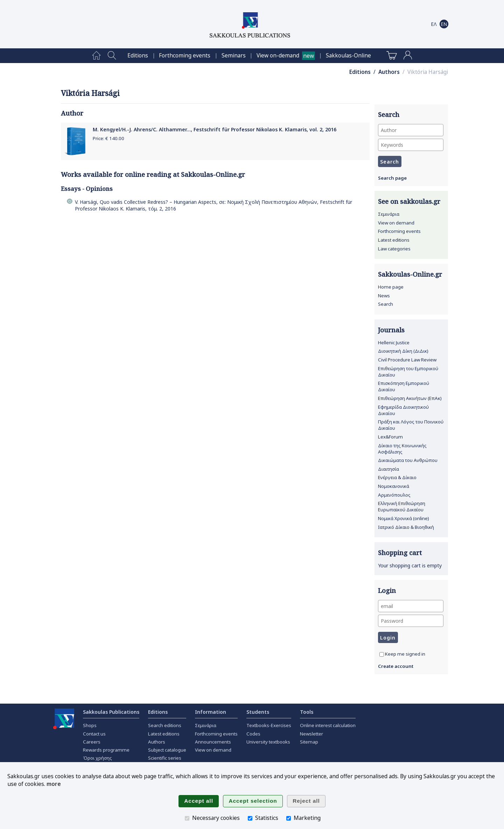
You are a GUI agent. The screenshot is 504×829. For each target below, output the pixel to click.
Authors (389, 72)
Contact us (94, 734)
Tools (307, 712)
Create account (396, 666)
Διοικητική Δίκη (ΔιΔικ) (403, 351)
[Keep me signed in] (382, 654)
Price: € (108, 138)
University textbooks (268, 742)
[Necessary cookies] (187, 818)
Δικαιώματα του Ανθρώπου (408, 460)
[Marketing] (289, 818)
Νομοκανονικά (394, 486)
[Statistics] (250, 818)
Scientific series (165, 758)
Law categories (394, 249)
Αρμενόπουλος (394, 495)
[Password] (411, 621)
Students (258, 712)
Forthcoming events (185, 56)
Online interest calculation (328, 725)
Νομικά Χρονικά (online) (404, 518)
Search (386, 304)
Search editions (165, 725)
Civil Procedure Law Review (407, 360)
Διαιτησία (388, 469)
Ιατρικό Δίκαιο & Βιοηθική (406, 527)
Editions (138, 56)
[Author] (411, 130)
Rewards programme (106, 750)
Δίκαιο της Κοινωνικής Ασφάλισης (402, 449)
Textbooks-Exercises (269, 725)
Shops (90, 725)
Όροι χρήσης (97, 758)
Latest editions (394, 240)
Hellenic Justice (394, 343)
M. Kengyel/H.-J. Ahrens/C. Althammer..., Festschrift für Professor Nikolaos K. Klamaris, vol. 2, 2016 (215, 129)
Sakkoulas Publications (111, 712)
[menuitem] (96, 56)
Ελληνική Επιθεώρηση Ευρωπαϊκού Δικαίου (402, 506)
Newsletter (311, 734)
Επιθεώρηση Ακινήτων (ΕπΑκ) (410, 398)
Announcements (213, 742)
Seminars (234, 56)
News (384, 296)
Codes (253, 734)
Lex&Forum (390, 437)
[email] (411, 606)
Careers (92, 742)
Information (211, 712)
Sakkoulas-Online (348, 56)
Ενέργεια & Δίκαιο (397, 477)
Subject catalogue (167, 750)
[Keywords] (411, 145)
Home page (391, 287)
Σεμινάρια (389, 214)
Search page (392, 178)
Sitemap (309, 742)
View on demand (396, 223)
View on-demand (278, 56)
